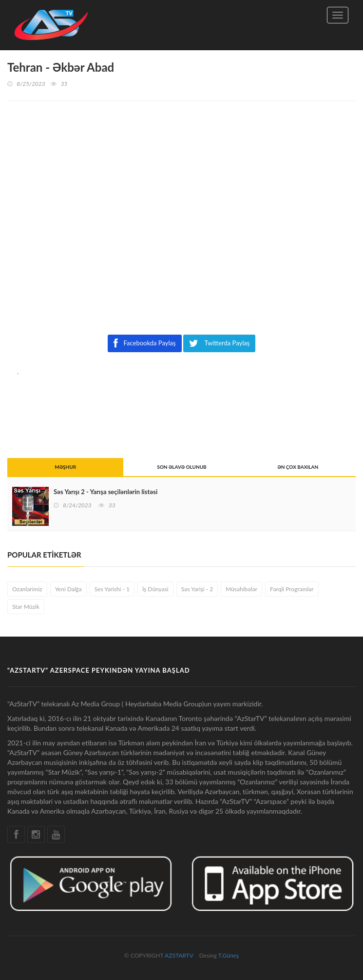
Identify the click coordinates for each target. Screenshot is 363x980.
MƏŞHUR (65, 467)
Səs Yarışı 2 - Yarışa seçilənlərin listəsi (105, 492)
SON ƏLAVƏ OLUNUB (181, 467)
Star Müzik (26, 607)
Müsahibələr (241, 589)
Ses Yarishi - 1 (112, 589)
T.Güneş (229, 955)
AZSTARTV (179, 955)
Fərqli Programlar (292, 589)
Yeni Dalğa (68, 589)
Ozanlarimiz (27, 589)
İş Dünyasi (155, 589)
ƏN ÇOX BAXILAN (298, 467)
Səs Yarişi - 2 (197, 589)
